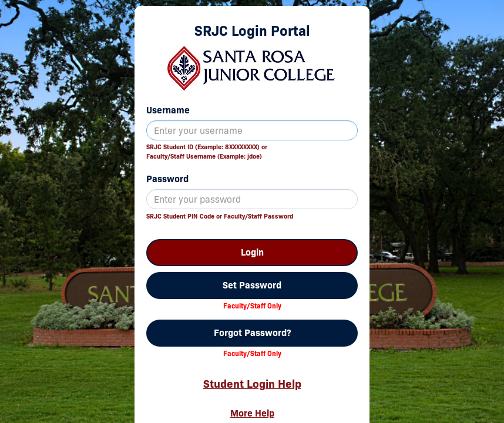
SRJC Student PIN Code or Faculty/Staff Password (220, 216)
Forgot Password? (252, 333)
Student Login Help (252, 384)
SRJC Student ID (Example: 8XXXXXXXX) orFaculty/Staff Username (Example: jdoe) (207, 152)
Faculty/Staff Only (252, 306)
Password (167, 179)
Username (168, 110)
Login (252, 252)
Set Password (252, 285)
